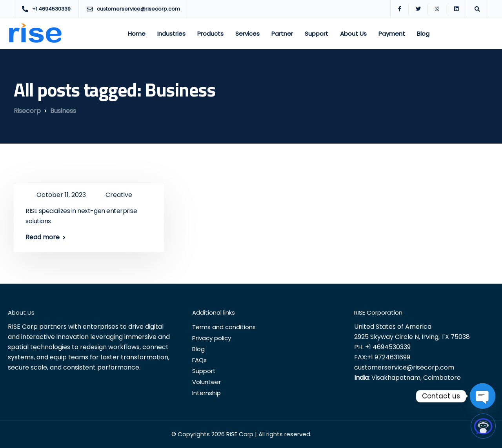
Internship (206, 393)
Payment (392, 34)
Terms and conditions (224, 327)
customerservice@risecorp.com (404, 367)
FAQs (199, 360)
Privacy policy (212, 338)
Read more (43, 237)
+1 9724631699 (389, 357)
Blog (423, 34)
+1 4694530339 (388, 347)
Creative (119, 195)
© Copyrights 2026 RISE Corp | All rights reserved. (241, 434)
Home (137, 34)
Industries (171, 34)
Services (247, 34)
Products (210, 34)
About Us (353, 34)
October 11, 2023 (62, 195)
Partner (282, 34)
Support (316, 34)
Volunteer (206, 382)
